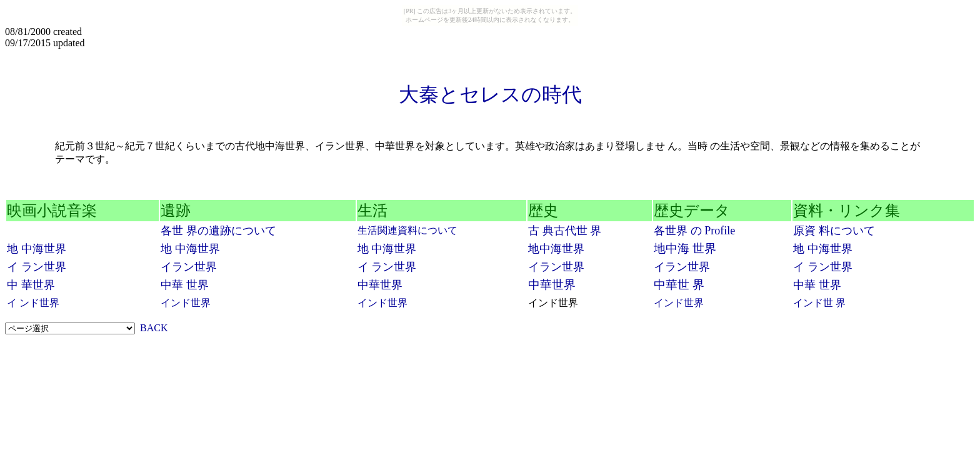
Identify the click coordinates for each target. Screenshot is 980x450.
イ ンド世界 (33, 303)
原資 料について (834, 231)
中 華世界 (31, 285)
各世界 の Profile (694, 231)
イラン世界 (189, 267)
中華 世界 (185, 285)
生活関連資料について (407, 230)
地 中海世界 (37, 249)
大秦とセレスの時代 (490, 94)
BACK (154, 328)
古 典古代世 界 (565, 231)
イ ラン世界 (37, 267)
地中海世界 (556, 249)
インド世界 (186, 303)
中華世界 (380, 285)
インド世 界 (819, 303)
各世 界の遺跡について (218, 231)
